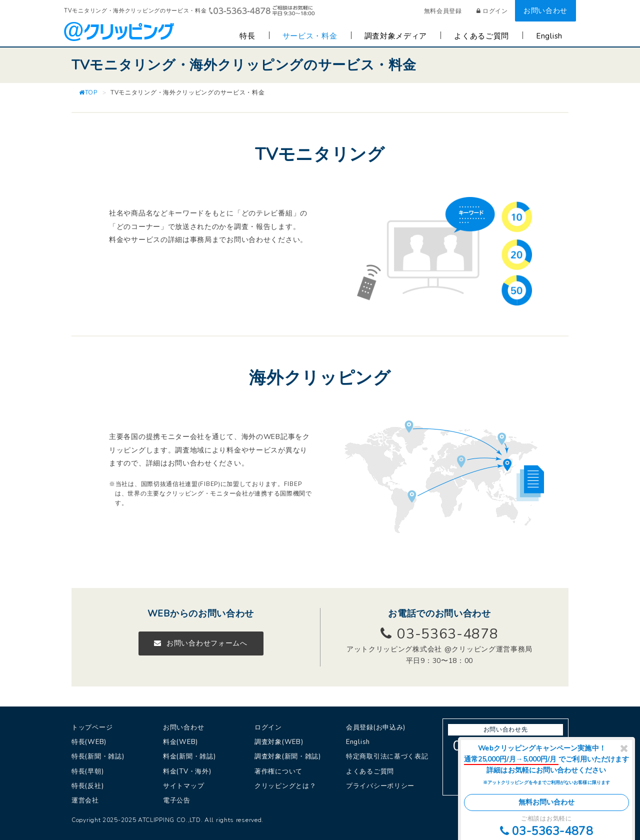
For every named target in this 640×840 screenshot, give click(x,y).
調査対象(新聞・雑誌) (288, 756)
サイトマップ (183, 786)
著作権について (278, 771)
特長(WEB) (89, 742)
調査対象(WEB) (279, 742)
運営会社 (85, 800)
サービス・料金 (310, 36)
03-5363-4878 (546, 831)
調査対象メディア (396, 36)
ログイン (492, 11)
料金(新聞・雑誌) (189, 756)
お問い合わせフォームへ (200, 643)
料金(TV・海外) (187, 771)
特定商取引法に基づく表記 (387, 756)
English (549, 36)
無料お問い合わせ (547, 802)
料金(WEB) (180, 742)
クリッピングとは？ (285, 786)
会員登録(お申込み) (376, 727)
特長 (247, 36)
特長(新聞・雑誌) (98, 756)
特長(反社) (87, 786)
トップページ (92, 727)
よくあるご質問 (481, 36)
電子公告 (177, 800)
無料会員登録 (443, 11)
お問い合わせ (545, 11)
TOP (88, 92)
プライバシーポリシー (380, 786)
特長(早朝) (87, 771)
